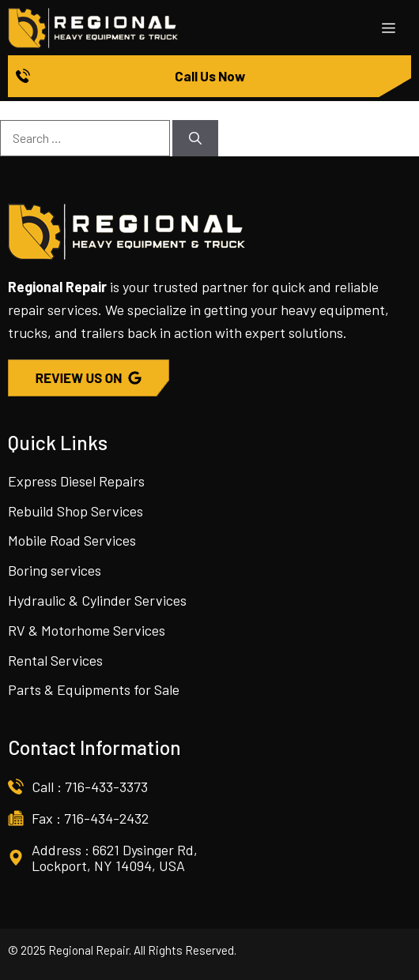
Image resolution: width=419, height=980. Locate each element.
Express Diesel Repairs (76, 481)
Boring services (55, 570)
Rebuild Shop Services (75, 511)
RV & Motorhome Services (87, 630)
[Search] (195, 138)
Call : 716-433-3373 (90, 787)
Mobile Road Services (72, 540)
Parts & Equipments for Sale (94, 689)
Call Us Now (210, 76)
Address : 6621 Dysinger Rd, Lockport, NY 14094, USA (115, 858)
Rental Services (55, 660)
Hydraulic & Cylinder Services (97, 600)
